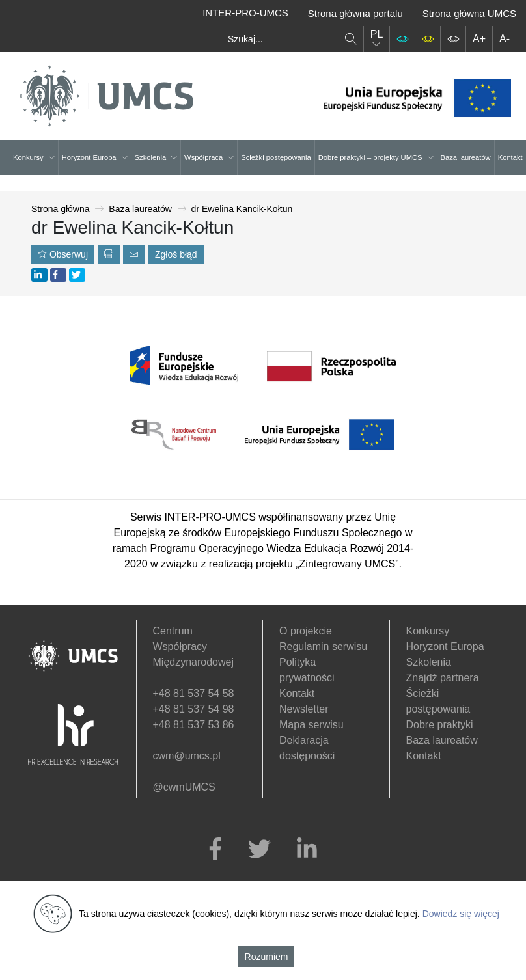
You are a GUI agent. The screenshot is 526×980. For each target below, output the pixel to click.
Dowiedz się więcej (461, 914)
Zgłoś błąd (176, 254)
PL (377, 39)
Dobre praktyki (440, 725)
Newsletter (304, 709)
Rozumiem (267, 957)
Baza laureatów (466, 157)
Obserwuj (63, 254)
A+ (479, 39)
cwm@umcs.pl (187, 756)
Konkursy (34, 157)
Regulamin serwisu (323, 647)
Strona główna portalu (355, 13)
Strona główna (61, 209)
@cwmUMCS (184, 787)
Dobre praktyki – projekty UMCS (376, 157)
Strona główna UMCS (469, 13)
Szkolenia (156, 157)
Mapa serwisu (311, 725)
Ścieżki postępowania (276, 157)
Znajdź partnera (443, 678)
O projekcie (306, 631)
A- (505, 39)
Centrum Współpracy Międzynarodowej (194, 647)
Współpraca (209, 157)
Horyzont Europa (95, 157)
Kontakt (510, 157)
